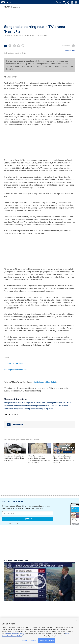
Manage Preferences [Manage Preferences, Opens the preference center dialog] (29, 640)
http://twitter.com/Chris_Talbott (45, 382)
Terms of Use (34, 523)
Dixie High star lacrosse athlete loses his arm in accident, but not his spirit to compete (63, 459)
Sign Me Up (28, 519)
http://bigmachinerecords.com (15, 370)
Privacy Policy (19, 634)
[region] (39, 631)
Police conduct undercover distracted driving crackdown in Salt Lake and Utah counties (36, 406)
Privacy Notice (43, 523)
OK (76, 621)
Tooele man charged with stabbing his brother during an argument (29, 409)
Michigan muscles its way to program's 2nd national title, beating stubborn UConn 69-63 (37, 403)
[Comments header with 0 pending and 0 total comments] (39, 425)
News (6, 7)
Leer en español (69, 50)
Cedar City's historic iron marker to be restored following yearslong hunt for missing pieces (39, 459)
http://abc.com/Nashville (13, 363)
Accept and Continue (47, 640)
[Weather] (58, 2)
